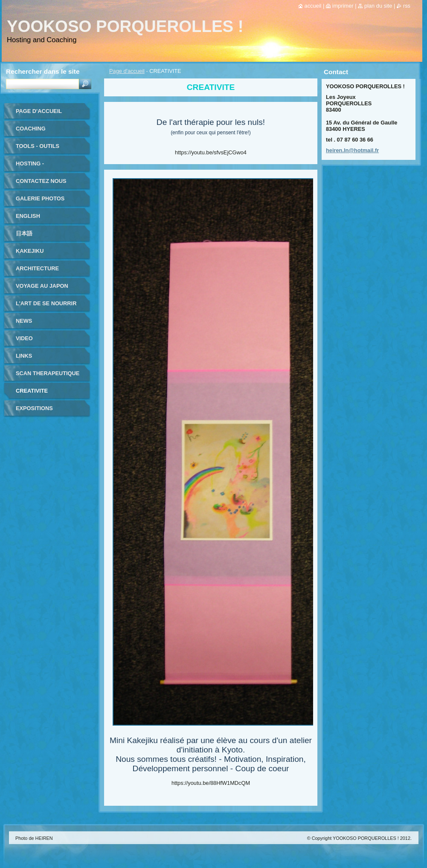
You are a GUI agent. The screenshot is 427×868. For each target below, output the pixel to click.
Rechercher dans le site (43, 71)
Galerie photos (40, 198)
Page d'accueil (127, 71)
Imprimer (343, 6)
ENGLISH (28, 216)
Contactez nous (41, 181)
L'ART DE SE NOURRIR (46, 303)
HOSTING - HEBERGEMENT (37, 166)
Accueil (313, 6)
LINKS (24, 356)
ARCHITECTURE (37, 268)
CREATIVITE (32, 391)
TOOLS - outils (38, 146)
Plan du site (378, 6)
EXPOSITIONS (34, 408)
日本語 (24, 233)
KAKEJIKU (30, 251)
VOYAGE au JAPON (42, 286)
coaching (31, 129)
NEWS (24, 321)
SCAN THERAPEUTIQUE (48, 373)
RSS (407, 6)
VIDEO (24, 338)
